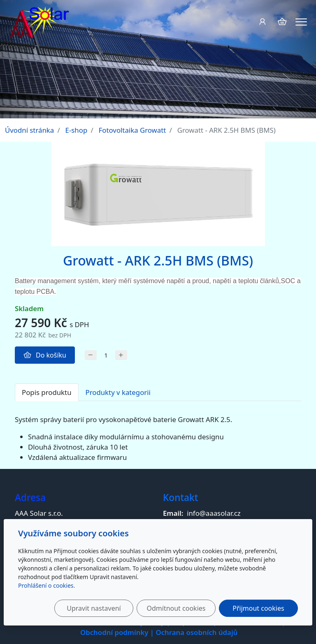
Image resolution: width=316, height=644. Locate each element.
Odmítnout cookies (176, 608)
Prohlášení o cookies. (46, 585)
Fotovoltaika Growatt (132, 130)
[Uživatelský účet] (262, 22)
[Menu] (301, 22)
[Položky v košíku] (282, 22)
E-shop (77, 130)
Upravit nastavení (94, 608)
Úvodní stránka (29, 130)
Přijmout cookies (258, 608)
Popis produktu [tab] (47, 392)
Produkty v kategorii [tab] (118, 392)
